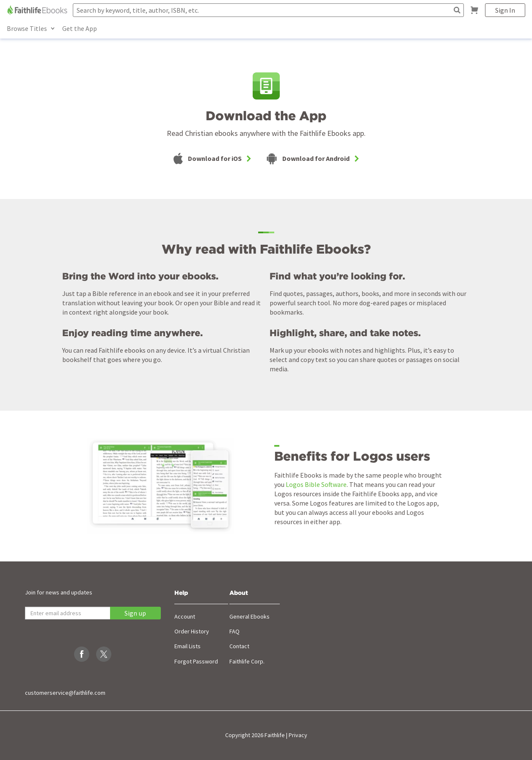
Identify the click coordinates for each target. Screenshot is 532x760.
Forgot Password (196, 661)
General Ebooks (249, 616)
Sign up (135, 613)
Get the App (80, 28)
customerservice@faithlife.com (65, 693)
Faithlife (275, 735)
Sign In (505, 10)
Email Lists (187, 646)
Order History (192, 631)
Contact (239, 646)
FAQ (234, 631)
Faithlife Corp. (247, 661)
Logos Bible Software (316, 484)
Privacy (298, 735)
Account (185, 616)
